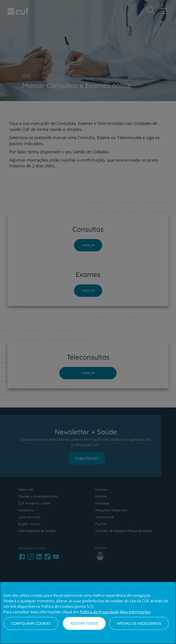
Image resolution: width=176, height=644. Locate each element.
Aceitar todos (84, 623)
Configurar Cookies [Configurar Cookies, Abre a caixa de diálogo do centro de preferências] (31, 623)
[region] (88, 613)
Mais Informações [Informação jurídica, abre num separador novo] (135, 612)
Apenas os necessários (139, 623)
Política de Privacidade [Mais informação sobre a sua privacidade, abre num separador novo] (99, 612)
